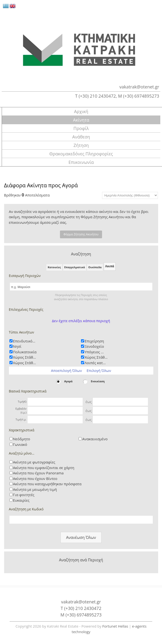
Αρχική (81, 111)
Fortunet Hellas (115, 626)
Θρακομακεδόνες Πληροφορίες (81, 154)
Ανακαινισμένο (95, 439)
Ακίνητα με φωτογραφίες (34, 462)
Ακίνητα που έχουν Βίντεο (35, 478)
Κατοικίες (54, 267)
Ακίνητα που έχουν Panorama (38, 473)
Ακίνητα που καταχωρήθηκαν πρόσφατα (47, 484)
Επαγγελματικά (75, 267)
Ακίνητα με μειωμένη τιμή (35, 489)
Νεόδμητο (22, 439)
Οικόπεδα (95, 267)
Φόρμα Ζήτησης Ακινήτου (81, 234)
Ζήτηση (81, 145)
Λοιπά (110, 266)
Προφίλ (81, 128)
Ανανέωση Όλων (81, 537)
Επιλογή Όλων (99, 370)
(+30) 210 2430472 (97, 96)
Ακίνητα (81, 120)
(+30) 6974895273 (141, 96)
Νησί (17, 346)
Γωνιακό (20, 444)
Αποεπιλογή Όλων (66, 370)
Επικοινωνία (81, 162)
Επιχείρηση (94, 341)
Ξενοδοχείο (94, 346)
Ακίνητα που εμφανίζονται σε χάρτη (44, 468)
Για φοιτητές (24, 495)
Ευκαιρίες (21, 500)
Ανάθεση (81, 137)
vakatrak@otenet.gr (139, 87)
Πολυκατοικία (25, 352)
